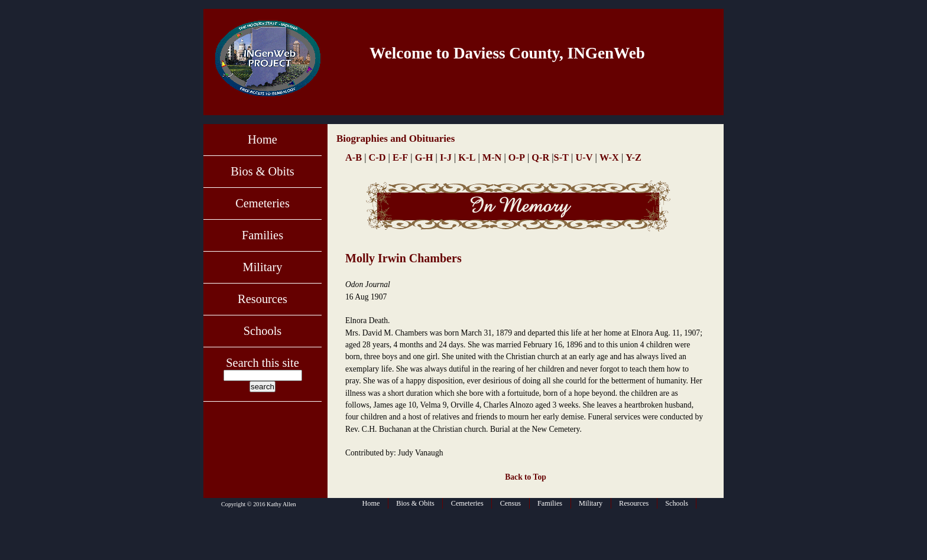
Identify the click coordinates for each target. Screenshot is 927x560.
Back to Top (526, 477)
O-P (517, 157)
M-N (492, 157)
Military (263, 267)
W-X (609, 157)
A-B (354, 157)
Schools (263, 331)
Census (511, 503)
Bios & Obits (262, 171)
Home (262, 139)
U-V (584, 157)
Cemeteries (262, 203)
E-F (400, 157)
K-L (467, 157)
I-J (446, 157)
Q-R (540, 157)
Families (262, 235)
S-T (561, 157)
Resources (262, 299)
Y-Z (633, 157)
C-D (377, 157)
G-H (424, 157)
